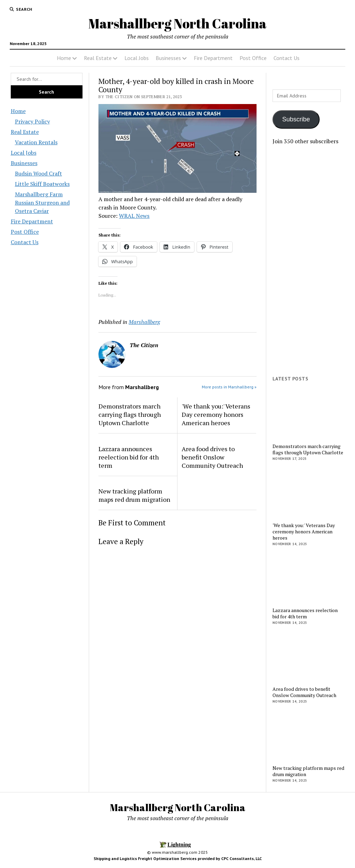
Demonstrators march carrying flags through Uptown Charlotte (130, 414)
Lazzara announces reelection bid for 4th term (129, 457)
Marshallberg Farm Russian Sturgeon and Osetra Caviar (42, 203)
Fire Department (213, 58)
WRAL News (134, 216)
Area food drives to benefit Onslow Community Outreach (212, 457)
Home (64, 58)
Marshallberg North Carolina (177, 23)
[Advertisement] (308, 260)
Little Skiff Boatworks (42, 184)
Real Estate (98, 58)
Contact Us (287, 58)
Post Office (253, 58)
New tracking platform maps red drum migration (134, 495)
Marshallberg (144, 322)
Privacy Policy (32, 121)
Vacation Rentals (36, 142)
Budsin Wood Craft (38, 173)
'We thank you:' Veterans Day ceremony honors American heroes (216, 414)
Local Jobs (137, 58)
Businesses (168, 58)
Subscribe (296, 119)
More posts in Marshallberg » (229, 387)
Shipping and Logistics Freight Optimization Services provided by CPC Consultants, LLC (178, 858)
